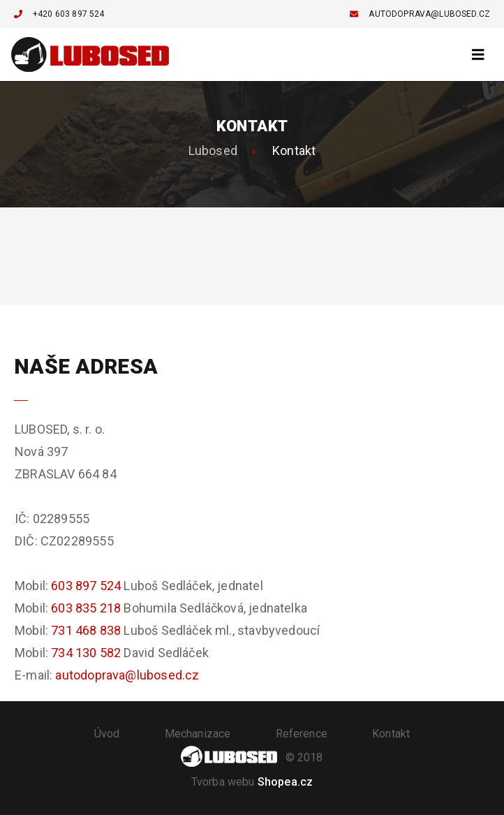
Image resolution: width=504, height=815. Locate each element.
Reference (302, 734)
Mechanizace (198, 734)
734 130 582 (86, 653)
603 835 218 (86, 608)
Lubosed (213, 150)
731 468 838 (86, 630)
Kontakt (391, 734)
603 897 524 (86, 586)
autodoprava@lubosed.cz (420, 14)
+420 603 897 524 (59, 14)
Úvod (107, 734)
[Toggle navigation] (478, 55)
